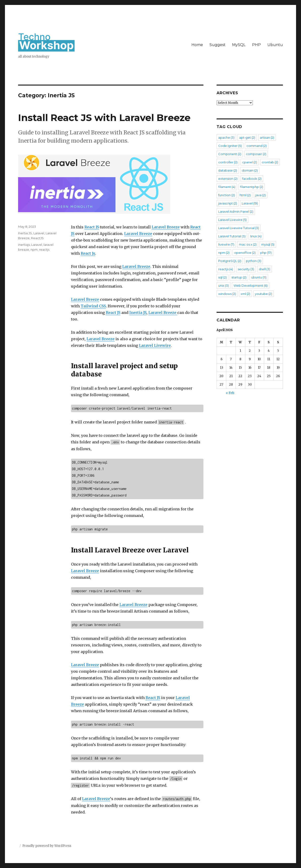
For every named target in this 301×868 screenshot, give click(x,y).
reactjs (44, 250)
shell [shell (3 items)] (265, 269)
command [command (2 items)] (257, 146)
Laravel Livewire (155, 345)
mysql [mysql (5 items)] (268, 244)
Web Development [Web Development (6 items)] (251, 285)
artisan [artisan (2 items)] (267, 137)
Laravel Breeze (166, 227)
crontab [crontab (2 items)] (270, 162)
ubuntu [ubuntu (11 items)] (259, 277)
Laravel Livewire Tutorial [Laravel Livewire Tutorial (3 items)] (239, 228)
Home (197, 45)
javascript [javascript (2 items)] (228, 203)
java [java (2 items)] (261, 195)
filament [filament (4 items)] (227, 187)
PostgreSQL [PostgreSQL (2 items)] (230, 261)
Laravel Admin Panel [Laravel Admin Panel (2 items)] (236, 211)
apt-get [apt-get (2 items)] (247, 137)
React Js (88, 253)
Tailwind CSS (93, 306)
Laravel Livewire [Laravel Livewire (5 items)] (232, 220)
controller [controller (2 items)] (228, 162)
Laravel (39, 233)
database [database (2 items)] (228, 170)
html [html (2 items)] (245, 195)
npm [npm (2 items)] (224, 253)
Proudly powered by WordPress (47, 846)
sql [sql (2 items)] (222, 277)
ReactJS (37, 238)
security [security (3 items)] (246, 269)
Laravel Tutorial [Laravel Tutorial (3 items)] (232, 236)
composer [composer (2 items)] (256, 154)
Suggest (218, 45)
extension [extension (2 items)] (228, 179)
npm (34, 250)
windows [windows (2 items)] (227, 294)
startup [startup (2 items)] (239, 277)
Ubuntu (275, 45)
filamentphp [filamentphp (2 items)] (252, 187)
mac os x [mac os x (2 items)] (248, 244)
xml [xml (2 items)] (245, 294)
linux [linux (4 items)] (256, 236)
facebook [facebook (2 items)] (252, 179)
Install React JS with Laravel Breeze (104, 118)
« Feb (230, 393)
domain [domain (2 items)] (250, 170)
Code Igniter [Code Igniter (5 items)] (230, 146)
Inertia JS (138, 313)
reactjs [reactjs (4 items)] (226, 269)
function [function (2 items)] (227, 195)
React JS (92, 227)
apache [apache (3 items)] (226, 137)
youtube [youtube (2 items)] (263, 294)
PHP (256, 45)
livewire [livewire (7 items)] (226, 244)
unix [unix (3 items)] (224, 285)
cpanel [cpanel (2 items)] (250, 162)
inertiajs (24, 245)
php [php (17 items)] (266, 253)
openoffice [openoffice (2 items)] (245, 253)
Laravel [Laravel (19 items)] (250, 203)
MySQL (239, 45)
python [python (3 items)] (254, 261)
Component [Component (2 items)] (230, 154)
